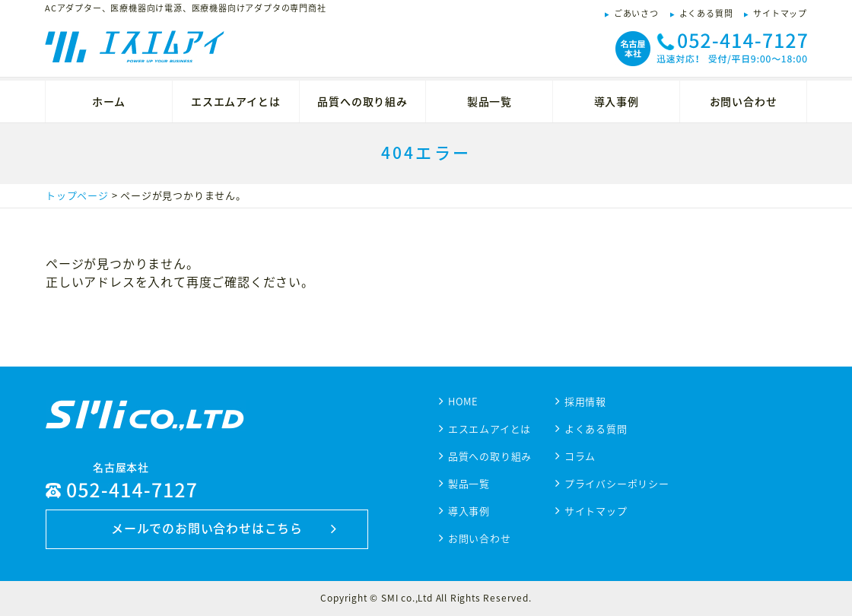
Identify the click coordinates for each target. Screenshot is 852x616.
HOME (463, 401)
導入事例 (617, 101)
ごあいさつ (636, 13)
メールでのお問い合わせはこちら (207, 528)
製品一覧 (490, 101)
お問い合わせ (744, 101)
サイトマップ (780, 13)
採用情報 (585, 401)
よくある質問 (706, 13)
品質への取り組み (362, 101)
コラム (580, 456)
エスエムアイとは (235, 101)
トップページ (77, 195)
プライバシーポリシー (617, 483)
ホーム (109, 101)
